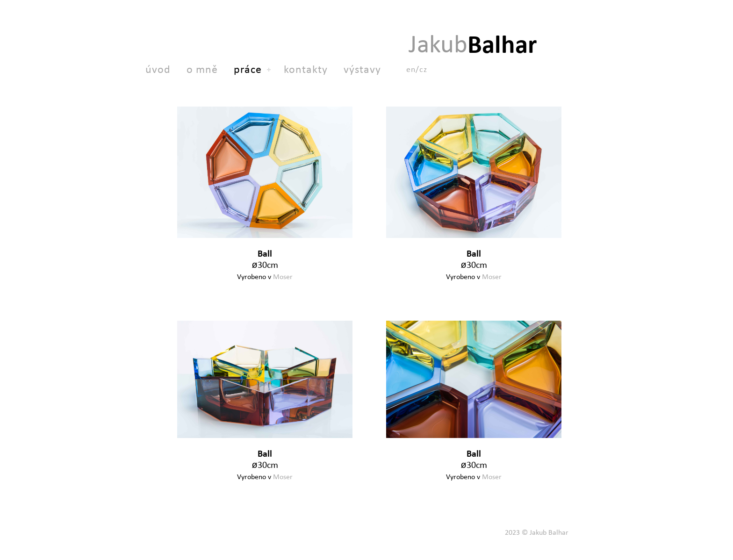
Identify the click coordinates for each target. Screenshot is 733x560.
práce (248, 69)
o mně (202, 69)
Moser (283, 276)
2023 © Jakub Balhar (537, 532)
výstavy (362, 69)
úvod (158, 69)
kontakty (306, 69)
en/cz (417, 69)
